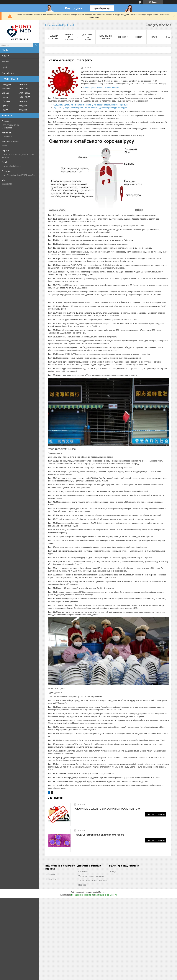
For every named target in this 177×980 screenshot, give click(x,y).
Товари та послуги (69, 37)
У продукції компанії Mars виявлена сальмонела (99, 835)
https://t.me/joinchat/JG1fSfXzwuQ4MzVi (20, 175)
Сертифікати (8, 73)
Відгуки (5, 55)
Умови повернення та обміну (93, 880)
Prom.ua (103, 892)
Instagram (51, 879)
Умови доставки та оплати (91, 876)
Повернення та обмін (105, 37)
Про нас (139, 37)
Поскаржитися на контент (82, 895)
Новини (6, 61)
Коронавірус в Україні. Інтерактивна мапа (102, 88)
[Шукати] (36, 45)
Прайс (5, 67)
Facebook (51, 875)
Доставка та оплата (87, 37)
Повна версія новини (155, 814)
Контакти (123, 37)
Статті (169, 37)
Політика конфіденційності (105, 895)
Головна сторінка (53, 37)
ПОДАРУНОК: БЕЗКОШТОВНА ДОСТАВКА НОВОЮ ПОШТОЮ (107, 809)
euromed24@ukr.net (11, 166)
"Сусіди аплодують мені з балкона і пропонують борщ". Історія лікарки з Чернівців (90, 105)
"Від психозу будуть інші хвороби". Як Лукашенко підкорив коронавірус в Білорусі (90, 108)
